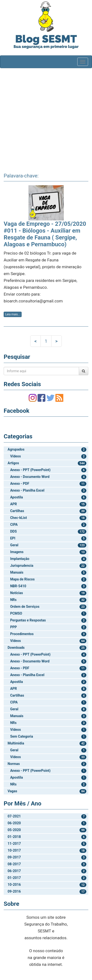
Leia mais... (13, 314)
